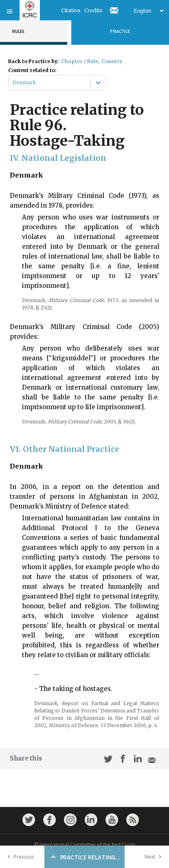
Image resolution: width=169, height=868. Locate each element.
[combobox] (13, 83)
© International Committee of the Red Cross (85, 845)
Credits (93, 10)
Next (155, 857)
